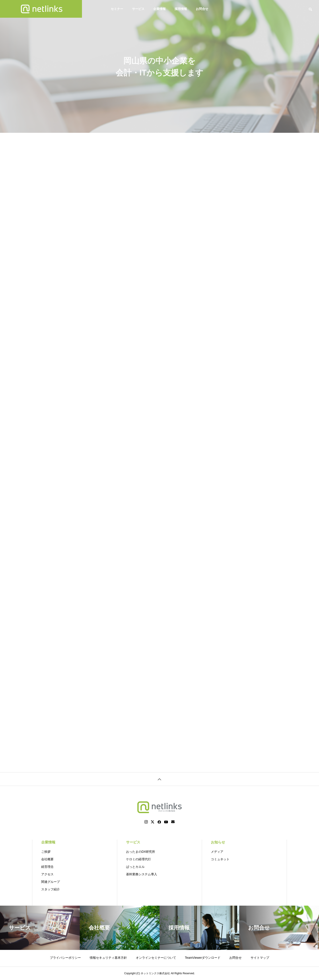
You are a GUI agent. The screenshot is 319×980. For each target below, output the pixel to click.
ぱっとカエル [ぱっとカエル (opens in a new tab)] (135, 867)
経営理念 (47, 867)
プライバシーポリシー (65, 958)
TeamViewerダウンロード (203, 958)
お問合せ (202, 9)
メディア (217, 852)
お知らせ (218, 842)
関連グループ (51, 882)
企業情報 (159, 9)
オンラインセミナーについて (156, 958)
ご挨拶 (46, 852)
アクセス (47, 874)
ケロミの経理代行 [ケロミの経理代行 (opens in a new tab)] (138, 859)
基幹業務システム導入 (142, 874)
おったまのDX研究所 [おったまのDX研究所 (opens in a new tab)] (141, 852)
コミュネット (220, 859)
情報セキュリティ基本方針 (108, 958)
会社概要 (47, 859)
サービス (138, 9)
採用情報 (181, 9)
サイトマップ (260, 958)
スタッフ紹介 (51, 889)
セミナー (117, 9)
